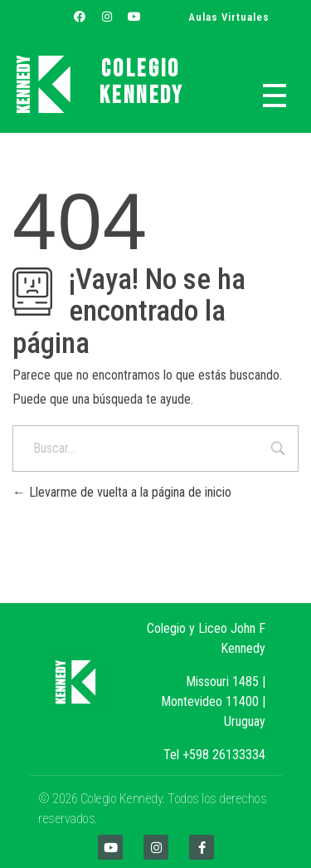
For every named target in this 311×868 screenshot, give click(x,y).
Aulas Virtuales (229, 17)
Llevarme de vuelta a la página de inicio (122, 492)
